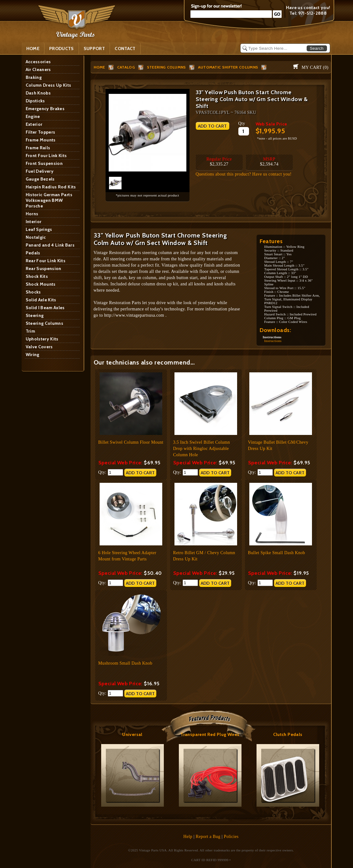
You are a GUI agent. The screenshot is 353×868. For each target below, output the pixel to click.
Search (317, 48)
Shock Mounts (41, 284)
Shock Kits (37, 276)
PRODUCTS (62, 49)
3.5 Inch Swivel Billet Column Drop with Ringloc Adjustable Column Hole (202, 449)
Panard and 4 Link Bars (50, 245)
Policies (231, 837)
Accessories (38, 62)
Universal (132, 734)
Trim (30, 331)
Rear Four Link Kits (46, 261)
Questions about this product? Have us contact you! (244, 174)
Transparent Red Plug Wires (210, 734)
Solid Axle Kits (41, 300)
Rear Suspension (44, 268)
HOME (99, 67)
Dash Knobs (38, 93)
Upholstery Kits (42, 339)
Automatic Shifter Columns (228, 67)
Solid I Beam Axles (45, 308)
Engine (33, 116)
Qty (242, 123)
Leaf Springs (39, 229)
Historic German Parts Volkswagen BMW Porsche (49, 200)
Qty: (111, 472)
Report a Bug (208, 837)
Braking (34, 77)
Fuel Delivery (40, 171)
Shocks (33, 292)
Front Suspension (44, 163)
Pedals (33, 253)
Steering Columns (45, 323)
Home (33, 49)
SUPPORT (94, 49)
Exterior (34, 124)
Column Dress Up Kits (49, 85)
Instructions (273, 341)
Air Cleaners (38, 69)
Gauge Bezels (40, 179)
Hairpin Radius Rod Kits (51, 187)
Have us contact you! (308, 8)
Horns (32, 214)
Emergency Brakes (45, 109)
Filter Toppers (41, 132)
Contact (125, 49)
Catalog (126, 67)
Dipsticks (35, 101)
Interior (34, 222)
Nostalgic (36, 237)
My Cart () (315, 67)
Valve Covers (39, 347)
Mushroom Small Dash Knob (125, 663)
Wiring (33, 355)
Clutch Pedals (288, 734)
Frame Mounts (41, 140)
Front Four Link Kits (46, 156)
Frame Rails (38, 148)
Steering (35, 315)
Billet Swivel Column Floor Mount (131, 442)
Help (188, 837)
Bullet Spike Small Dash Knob (277, 553)
